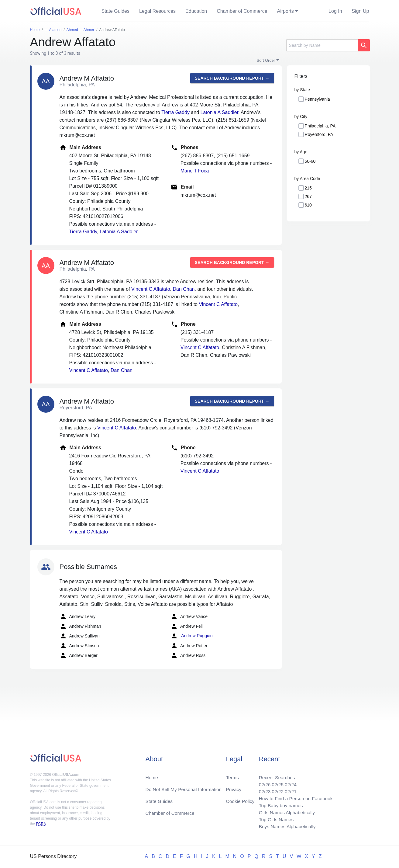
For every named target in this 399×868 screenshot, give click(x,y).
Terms (232, 775)
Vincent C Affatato (151, 289)
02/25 (276, 782)
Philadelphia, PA (320, 126)
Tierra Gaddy (175, 112)
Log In (335, 11)
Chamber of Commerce (242, 11)
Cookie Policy (240, 799)
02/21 (289, 790)
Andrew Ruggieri (192, 636)
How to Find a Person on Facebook (295, 797)
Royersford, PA (319, 134)
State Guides (116, 11)
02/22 (276, 790)
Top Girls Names (274, 819)
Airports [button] (285, 11)
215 (308, 188)
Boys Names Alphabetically (286, 826)
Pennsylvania (317, 99)
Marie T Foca (195, 171)
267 (308, 196)
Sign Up (361, 11)
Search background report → (232, 78)
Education (196, 11)
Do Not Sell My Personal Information (185, 787)
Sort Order (266, 60)
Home (152, 775)
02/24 (289, 782)
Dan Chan (184, 289)
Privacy (233, 787)
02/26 (263, 782)
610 (308, 205)
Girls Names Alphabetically (285, 812)
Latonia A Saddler (220, 112)
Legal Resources (157, 11)
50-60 (310, 161)
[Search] (322, 45)
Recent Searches (275, 775)
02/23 (263, 790)
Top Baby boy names (279, 804)
